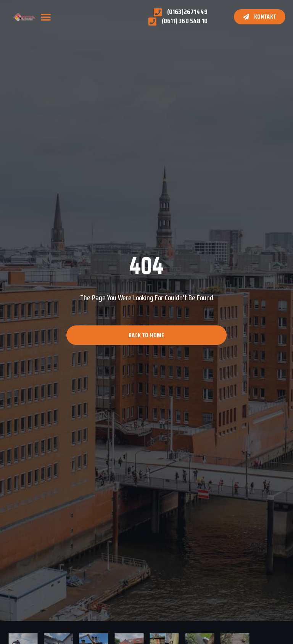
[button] (46, 17)
